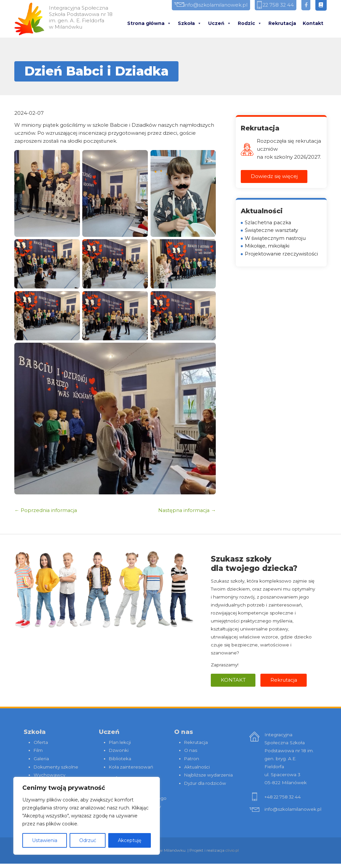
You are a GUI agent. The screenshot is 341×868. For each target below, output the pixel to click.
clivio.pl (232, 855)
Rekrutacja (282, 24)
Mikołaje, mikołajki (267, 247)
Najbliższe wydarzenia (209, 774)
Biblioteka (120, 758)
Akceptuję (130, 840)
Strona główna (149, 24)
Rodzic (250, 24)
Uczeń (220, 24)
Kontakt (313, 24)
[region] (87, 816)
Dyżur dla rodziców (206, 782)
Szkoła (190, 24)
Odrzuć (88, 840)
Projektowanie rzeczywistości (282, 255)
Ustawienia (45, 840)
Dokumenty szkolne (56, 766)
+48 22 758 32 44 (284, 797)
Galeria (41, 758)
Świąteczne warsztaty (272, 231)
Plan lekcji (120, 742)
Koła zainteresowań (131, 766)
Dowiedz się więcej (274, 176)
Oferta (41, 742)
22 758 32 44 (276, 5)
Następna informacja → (186, 510)
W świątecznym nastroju (276, 239)
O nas (191, 750)
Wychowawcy (49, 774)
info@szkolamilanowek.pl (209, 5)
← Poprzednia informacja (46, 510)
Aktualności (197, 766)
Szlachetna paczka (269, 223)
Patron (192, 758)
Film (38, 750)
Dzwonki (119, 750)
